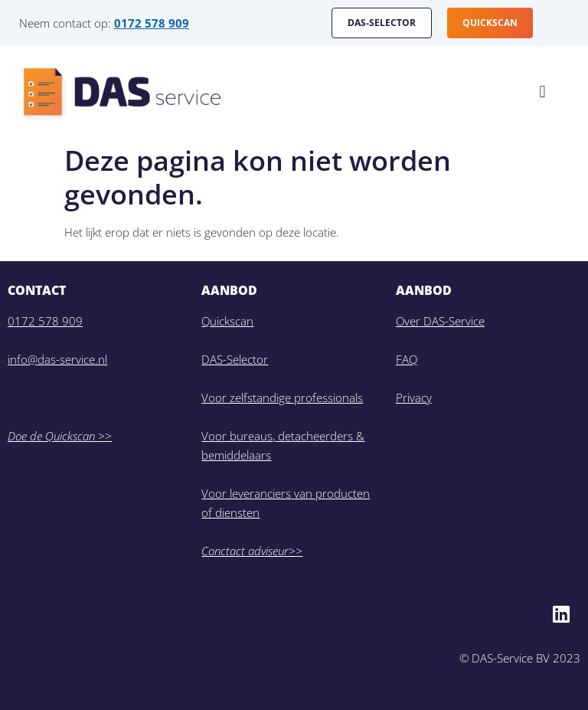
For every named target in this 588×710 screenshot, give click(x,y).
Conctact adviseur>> (252, 551)
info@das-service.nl (57, 359)
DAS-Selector (235, 359)
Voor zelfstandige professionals (282, 398)
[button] (542, 92)
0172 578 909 (152, 23)
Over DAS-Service (440, 321)
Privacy (414, 398)
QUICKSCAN (490, 23)
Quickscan (227, 321)
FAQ (407, 359)
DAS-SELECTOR (382, 23)
